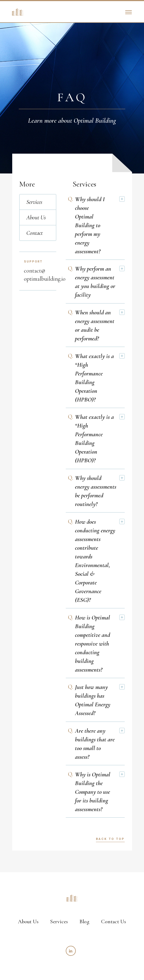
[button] (129, 12)
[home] (16, 12)
